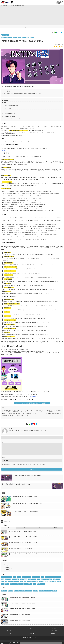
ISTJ (14, 579)
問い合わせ (37, 27)
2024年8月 (17, 593)
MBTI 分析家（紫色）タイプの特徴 (12, 106)
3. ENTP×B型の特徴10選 (8, 114)
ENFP (43, 586)
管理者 (10, 579)
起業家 (34, 581)
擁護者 (21, 586)
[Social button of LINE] (55, 32)
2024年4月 (42, 593)
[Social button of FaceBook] (57, 32)
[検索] (2, 523)
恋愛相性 (24, 579)
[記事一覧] (14, 643)
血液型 (3, 37)
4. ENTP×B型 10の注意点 (9, 116)
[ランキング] (10, 643)
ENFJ (42, 579)
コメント (4, 442)
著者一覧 (32, 636)
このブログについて (11, 633)
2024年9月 (10, 593)
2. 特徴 (4, 103)
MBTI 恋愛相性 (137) (7, 570)
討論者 (29, 579)
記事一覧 (27, 27)
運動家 (39, 586)
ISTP (46, 581)
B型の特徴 (7, 111)
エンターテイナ (4, 579)
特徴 (23, 37)
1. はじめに (5, 100)
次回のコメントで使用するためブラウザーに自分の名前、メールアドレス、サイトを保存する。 (25, 467)
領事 (21, 581)
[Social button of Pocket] (60, 32)
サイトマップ (53, 630)
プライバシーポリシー (53, 633)
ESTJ (2, 581)
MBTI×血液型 (5, 5)
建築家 (10, 584)
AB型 (2, 584)
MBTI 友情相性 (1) (6, 572)
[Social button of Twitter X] (52, 32)
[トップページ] (1, 5)
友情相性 (19, 579)
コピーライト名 (29, 640)
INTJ (14, 584)
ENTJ (30, 581)
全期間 (56, 530)
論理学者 (30, 586)
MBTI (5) (4, 566)
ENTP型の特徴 (8, 108)
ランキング (32, 27)
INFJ (2, 586)
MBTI (7, 37)
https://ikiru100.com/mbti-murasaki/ (12, 150)
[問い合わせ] (18, 643)
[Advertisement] (32, 16)
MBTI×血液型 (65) (6, 568)
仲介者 (51, 584)
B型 (11, 37)
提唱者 (59, 584)
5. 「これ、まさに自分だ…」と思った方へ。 (12, 119)
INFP (47, 584)
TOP (11, 630)
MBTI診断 (42, 584)
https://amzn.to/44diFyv (33, 396)
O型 (18, 584)
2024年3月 (48, 593)
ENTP (32, 37)
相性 (10, 581)
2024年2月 (54, 593)
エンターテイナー (49, 579)
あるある (7, 586)
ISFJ (25, 586)
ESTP (38, 581)
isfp (54, 581)
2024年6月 (29, 593)
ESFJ (59, 579)
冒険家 (50, 581)
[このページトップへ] (11, 636)
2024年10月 (4, 593)
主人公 (38, 579)
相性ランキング (16, 581)
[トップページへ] (2, 643)
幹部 (6, 581)
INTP (34, 586)
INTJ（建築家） (30, 584)
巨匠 (42, 581)
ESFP (55, 579)
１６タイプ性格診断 (17, 37)
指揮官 (25, 581)
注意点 (27, 37)
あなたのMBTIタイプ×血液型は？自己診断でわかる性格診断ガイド (32, 403)
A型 (25, 584)
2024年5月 (35, 593)
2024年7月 (23, 593)
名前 (3, 460)
